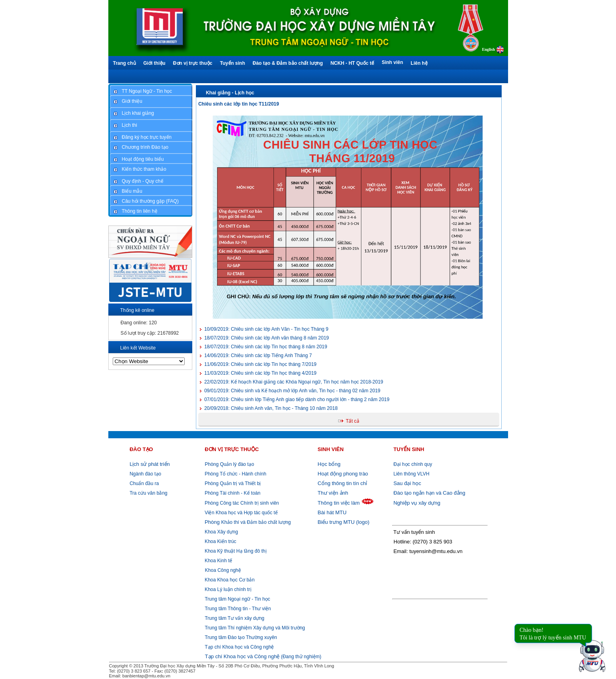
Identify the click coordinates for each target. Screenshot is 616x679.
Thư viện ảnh (333, 493)
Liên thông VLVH (411, 474)
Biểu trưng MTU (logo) (344, 522)
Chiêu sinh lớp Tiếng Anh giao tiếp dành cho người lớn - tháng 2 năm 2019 (297, 399)
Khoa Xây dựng (221, 532)
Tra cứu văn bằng (149, 493)
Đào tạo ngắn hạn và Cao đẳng (429, 493)
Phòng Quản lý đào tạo (229, 464)
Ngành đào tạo (145, 474)
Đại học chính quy (413, 464)
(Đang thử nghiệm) (263, 657)
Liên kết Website (138, 348)
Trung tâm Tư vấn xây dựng (234, 618)
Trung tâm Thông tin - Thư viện (238, 609)
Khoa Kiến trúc (220, 541)
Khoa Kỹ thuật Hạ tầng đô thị (235, 551)
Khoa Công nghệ (223, 570)
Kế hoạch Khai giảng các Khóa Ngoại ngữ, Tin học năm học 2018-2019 (294, 382)
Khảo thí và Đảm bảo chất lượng (247, 522)
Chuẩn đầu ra (144, 483)
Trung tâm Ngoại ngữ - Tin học (237, 599)
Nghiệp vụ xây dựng (417, 503)
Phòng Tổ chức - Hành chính (235, 474)
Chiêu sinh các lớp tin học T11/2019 (239, 104)
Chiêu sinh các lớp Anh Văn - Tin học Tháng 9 (266, 329)
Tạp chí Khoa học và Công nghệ (239, 647)
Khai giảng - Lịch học (230, 93)
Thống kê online (138, 310)
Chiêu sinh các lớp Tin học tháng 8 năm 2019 (266, 347)
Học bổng (329, 464)
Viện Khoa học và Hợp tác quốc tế (241, 513)
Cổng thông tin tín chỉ (343, 483)
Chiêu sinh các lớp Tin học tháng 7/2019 (260, 364)
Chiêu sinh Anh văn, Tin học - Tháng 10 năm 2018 (271, 408)
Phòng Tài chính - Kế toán (232, 493)
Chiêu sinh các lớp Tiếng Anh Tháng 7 (258, 355)
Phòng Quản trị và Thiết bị (232, 483)
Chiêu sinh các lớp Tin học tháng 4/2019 (260, 373)
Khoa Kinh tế (218, 561)
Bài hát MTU (332, 512)
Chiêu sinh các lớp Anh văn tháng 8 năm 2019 (267, 338)
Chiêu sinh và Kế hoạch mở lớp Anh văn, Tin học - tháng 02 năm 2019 (292, 391)
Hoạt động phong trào (343, 474)
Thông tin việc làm (339, 503)
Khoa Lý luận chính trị (227, 589)
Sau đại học (407, 483)
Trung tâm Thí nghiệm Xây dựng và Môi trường (255, 628)
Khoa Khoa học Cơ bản (229, 580)
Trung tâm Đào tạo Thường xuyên (241, 637)
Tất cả (353, 421)
